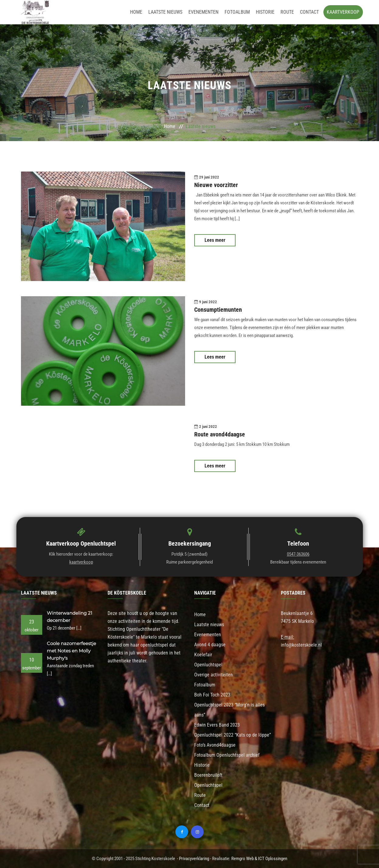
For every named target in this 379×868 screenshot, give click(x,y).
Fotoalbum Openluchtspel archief (227, 755)
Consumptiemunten (218, 310)
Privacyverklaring (194, 859)
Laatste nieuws (165, 12)
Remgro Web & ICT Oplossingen (259, 859)
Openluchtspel (208, 665)
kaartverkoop (81, 562)
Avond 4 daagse (210, 645)
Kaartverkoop (343, 12)
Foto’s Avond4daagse (215, 745)
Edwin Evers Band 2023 (217, 725)
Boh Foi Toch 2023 (212, 695)
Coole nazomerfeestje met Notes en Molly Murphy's (71, 651)
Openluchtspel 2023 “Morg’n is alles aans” (229, 710)
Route (287, 12)
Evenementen (203, 12)
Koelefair (203, 655)
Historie (265, 12)
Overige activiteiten (214, 675)
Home (136, 12)
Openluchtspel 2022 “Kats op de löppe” (233, 735)
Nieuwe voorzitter (216, 185)
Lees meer (215, 240)
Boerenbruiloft (208, 775)
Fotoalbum (237, 12)
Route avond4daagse (220, 434)
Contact (309, 12)
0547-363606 (298, 554)
